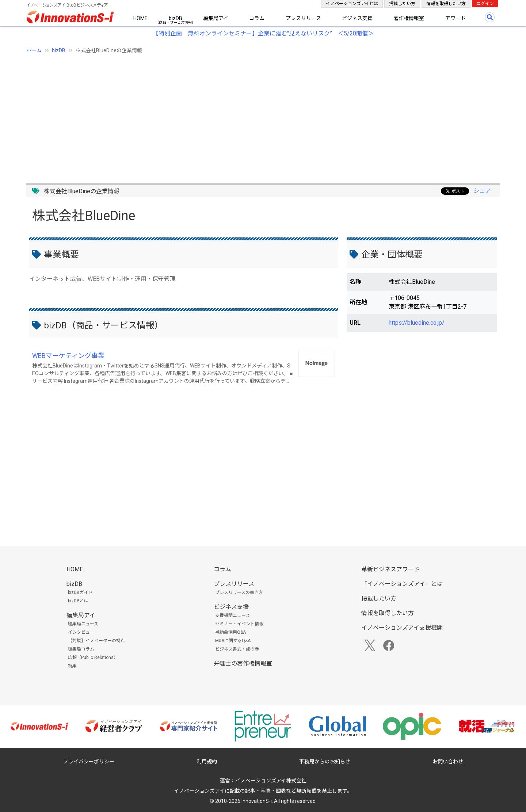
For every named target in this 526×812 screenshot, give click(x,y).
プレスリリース (303, 18)
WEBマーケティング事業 (68, 356)
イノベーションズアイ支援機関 (402, 628)
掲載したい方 (402, 4)
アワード (456, 18)
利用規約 (207, 762)
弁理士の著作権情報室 (243, 664)
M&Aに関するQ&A (233, 641)
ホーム (34, 50)
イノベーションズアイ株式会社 (271, 781)
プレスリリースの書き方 (239, 592)
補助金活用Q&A (230, 632)
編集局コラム (81, 649)
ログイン (485, 4)
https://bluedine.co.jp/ (417, 323)
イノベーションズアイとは (352, 4)
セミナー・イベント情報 (239, 624)
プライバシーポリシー (89, 762)
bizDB (176, 18)
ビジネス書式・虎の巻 (237, 649)
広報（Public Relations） (93, 657)
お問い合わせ (448, 762)
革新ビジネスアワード (390, 569)
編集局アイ (216, 18)
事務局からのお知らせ (325, 762)
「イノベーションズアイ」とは (402, 584)
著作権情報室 (409, 18)
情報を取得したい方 (446, 4)
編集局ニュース (83, 624)
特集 (72, 666)
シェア (482, 191)
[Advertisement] (245, 114)
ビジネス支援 (357, 18)
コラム (257, 18)
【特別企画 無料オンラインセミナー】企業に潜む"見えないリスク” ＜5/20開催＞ (263, 33)
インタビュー (81, 632)
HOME (140, 18)
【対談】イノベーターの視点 (96, 641)
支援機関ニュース (232, 615)
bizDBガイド (80, 592)
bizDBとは (78, 601)
